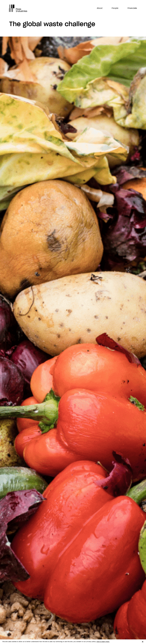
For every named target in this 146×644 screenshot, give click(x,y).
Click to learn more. (103, 642)
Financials (132, 8)
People (115, 8)
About (100, 8)
